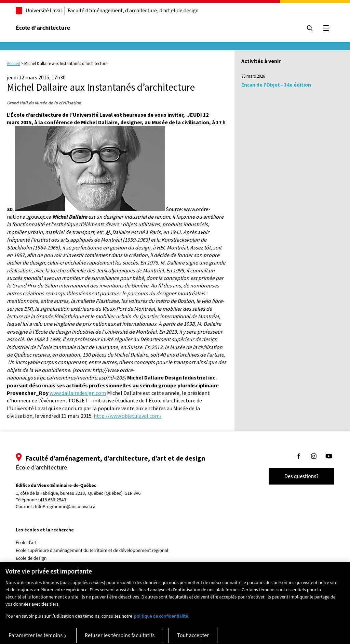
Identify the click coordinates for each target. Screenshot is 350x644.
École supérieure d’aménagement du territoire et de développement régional (92, 551)
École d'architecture (43, 28)
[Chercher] (310, 28)
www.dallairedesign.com (78, 393)
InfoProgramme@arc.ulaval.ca (65, 507)
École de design (31, 558)
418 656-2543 (53, 500)
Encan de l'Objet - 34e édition (276, 85)
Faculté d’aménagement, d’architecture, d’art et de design (133, 11)
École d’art (26, 543)
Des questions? (301, 476)
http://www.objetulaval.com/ (128, 416)
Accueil (13, 63)
